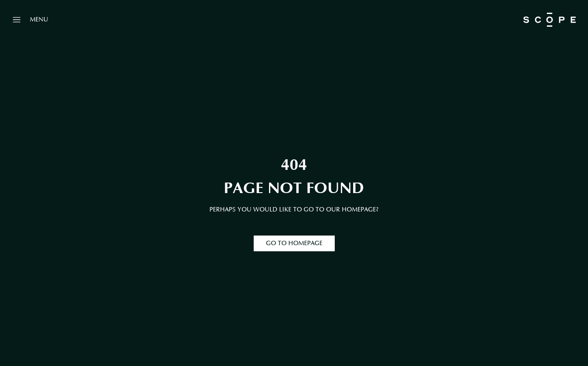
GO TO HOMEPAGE (294, 243)
